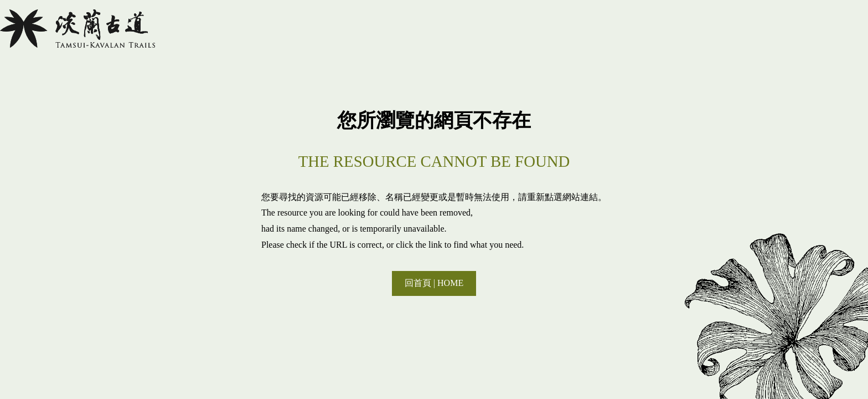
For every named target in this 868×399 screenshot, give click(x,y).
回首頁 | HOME (434, 283)
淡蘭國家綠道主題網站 (77, 29)
